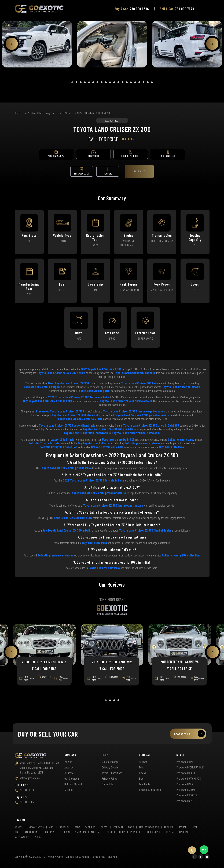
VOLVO (38, 837)
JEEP (195, 827)
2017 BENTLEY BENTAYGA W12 (112, 662)
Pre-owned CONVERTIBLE (190, 767)
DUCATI (104, 827)
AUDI (52, 827)
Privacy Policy (109, 778)
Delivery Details (110, 767)
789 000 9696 (24, 802)
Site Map (112, 856)
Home (17, 113)
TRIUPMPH (184, 832)
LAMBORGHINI (31, 832)
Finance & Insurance (150, 790)
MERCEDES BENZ (116, 832)
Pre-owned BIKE (185, 762)
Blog (141, 778)
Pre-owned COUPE (186, 773)
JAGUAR (183, 827)
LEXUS (66, 832)
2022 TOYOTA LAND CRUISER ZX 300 (94, 113)
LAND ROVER (50, 832)
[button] (72, 82)
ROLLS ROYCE (153, 832)
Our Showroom (72, 778)
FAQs (141, 767)
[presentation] (12, 44)
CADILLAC (90, 827)
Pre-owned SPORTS (187, 795)
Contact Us (107, 784)
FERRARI (118, 827)
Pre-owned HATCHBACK (189, 778)
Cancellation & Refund (77, 856)
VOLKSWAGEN (22, 837)
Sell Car (143, 762)
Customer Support (111, 762)
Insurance (70, 773)
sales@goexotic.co (27, 778)
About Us (69, 767)
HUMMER (169, 827)
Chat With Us (190, 734)
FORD (131, 827)
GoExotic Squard (73, 784)
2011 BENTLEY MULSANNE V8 (179, 662)
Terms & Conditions (112, 773)
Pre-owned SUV (184, 801)
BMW (77, 827)
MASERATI (96, 832)
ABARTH (19, 827)
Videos (142, 773)
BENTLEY (64, 827)
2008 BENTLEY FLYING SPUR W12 (44, 662)
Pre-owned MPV (185, 784)
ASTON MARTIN (36, 827)
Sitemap (69, 790)
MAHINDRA (80, 832)
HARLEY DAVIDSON (149, 827)
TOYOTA (66, 113)
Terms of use (98, 856)
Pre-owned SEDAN (186, 790)
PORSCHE (135, 832)
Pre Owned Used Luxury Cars (41, 113)
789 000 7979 (24, 790)
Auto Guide (144, 784)
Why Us (68, 762)
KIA (16, 832)
